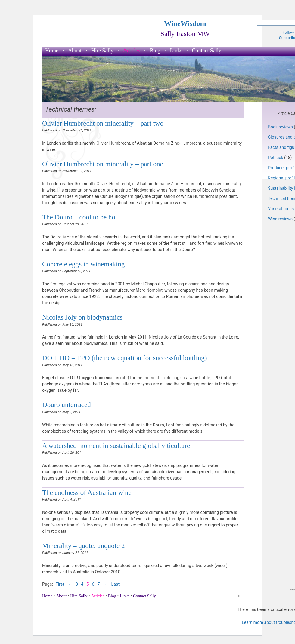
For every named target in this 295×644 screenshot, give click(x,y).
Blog (155, 51)
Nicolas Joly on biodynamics (82, 317)
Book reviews (280, 127)
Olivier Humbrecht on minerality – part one (103, 164)
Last (115, 584)
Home (52, 51)
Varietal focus (281, 209)
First (61, 584)
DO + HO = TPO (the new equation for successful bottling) (125, 358)
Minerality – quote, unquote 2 (83, 546)
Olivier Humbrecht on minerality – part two (103, 123)
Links (176, 51)
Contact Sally (207, 51)
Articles (132, 51)
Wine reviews (280, 219)
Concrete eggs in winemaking (83, 264)
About (75, 51)
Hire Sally (102, 51)
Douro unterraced (67, 405)
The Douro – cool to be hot (80, 217)
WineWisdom (185, 23)
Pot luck (275, 158)
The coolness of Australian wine (87, 492)
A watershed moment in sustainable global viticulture (116, 446)
